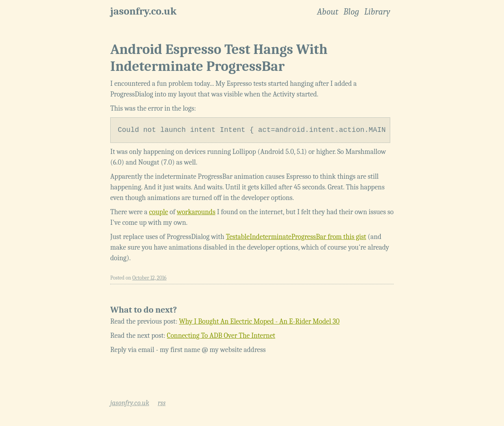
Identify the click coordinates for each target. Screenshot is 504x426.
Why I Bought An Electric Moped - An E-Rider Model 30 (259, 321)
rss (162, 403)
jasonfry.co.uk (143, 11)
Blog (351, 12)
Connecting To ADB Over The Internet (221, 336)
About (328, 12)
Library (377, 12)
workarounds (196, 212)
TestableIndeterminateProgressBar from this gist (296, 237)
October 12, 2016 (149, 278)
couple (159, 212)
